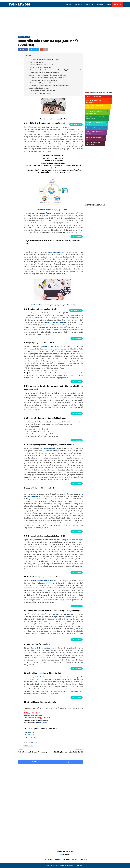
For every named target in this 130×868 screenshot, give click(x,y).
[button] (53, 56)
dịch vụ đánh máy (35, 677)
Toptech (72, 866)
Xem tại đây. (42, 723)
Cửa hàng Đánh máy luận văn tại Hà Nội (68, 752)
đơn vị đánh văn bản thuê (54, 346)
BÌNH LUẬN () (50, 762)
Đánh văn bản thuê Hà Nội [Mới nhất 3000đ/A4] (48, 43)
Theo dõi (117, 5)
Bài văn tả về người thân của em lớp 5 (93, 144)
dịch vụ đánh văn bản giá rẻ (43, 422)
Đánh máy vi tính (30, 735)
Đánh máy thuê (29, 732)
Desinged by (65, 866)
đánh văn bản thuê (53, 127)
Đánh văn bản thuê (24, 37)
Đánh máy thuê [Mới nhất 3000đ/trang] (94, 101)
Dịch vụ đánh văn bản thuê (42, 213)
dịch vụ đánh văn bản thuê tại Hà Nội (42, 540)
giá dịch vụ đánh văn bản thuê (55, 322)
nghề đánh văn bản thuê (56, 252)
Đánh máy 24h (19, 4)
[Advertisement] (65, 21)
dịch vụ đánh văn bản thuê (50, 448)
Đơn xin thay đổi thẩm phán (94, 128)
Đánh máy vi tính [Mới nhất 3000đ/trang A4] (32, 753)
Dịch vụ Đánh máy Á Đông (94, 96)
